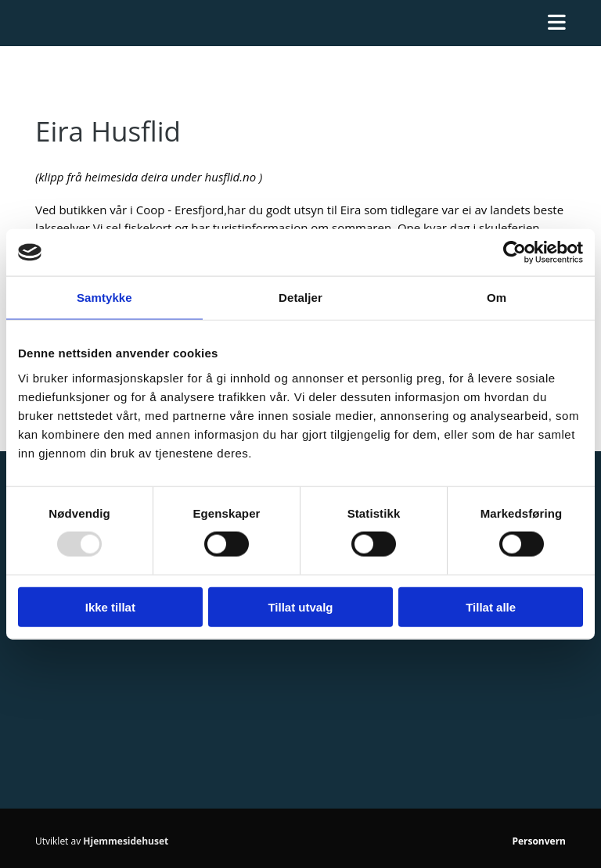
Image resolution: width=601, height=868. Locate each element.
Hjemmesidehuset (126, 841)
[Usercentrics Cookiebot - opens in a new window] (515, 253)
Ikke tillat (110, 606)
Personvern (539, 841)
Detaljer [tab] (300, 298)
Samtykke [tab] (104, 298)
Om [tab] (497, 298)
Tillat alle (491, 606)
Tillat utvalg (300, 606)
